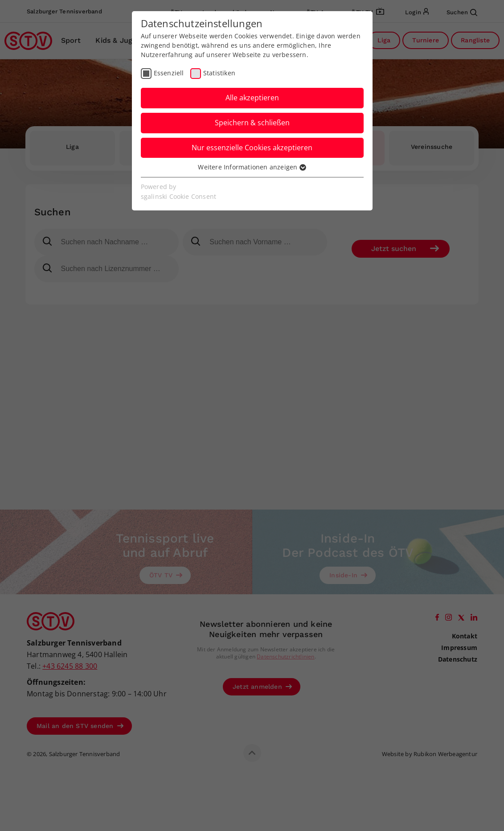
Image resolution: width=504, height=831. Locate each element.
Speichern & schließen (252, 123)
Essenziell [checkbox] (169, 73)
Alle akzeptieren (252, 98)
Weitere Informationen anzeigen (252, 167)
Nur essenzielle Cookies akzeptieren (252, 148)
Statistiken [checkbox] (219, 73)
